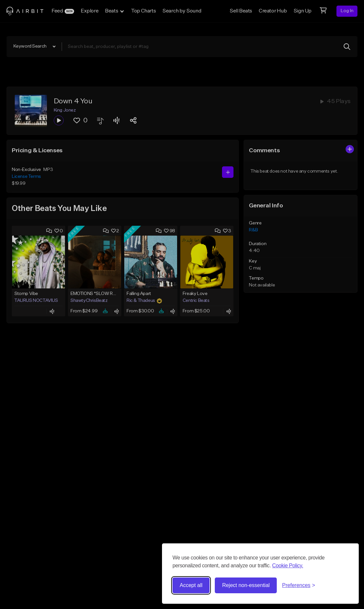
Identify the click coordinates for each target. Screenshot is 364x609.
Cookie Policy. (288, 566)
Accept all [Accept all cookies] (191, 585)
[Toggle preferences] (299, 585)
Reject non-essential (246, 585)
